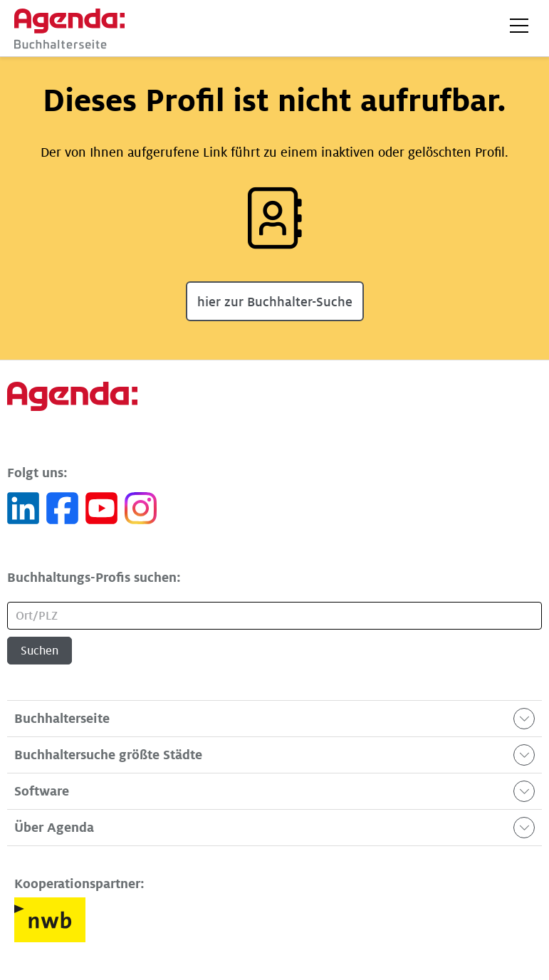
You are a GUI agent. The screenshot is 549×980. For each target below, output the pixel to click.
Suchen (40, 651)
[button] (519, 26)
